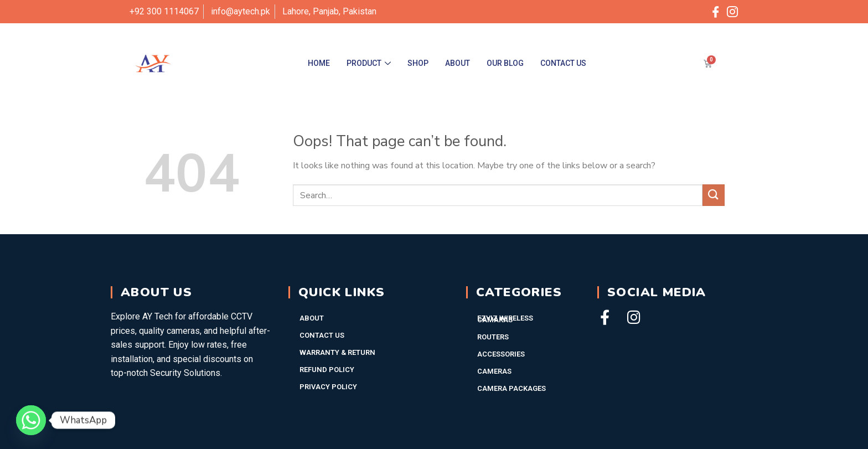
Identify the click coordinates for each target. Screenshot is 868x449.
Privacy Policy (328, 387)
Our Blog (505, 63)
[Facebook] (716, 12)
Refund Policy (327, 370)
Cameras (494, 371)
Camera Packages (512, 388)
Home (319, 63)
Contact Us (563, 63)
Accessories (501, 354)
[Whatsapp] (31, 420)
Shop (418, 63)
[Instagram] (732, 12)
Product (369, 63)
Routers (493, 337)
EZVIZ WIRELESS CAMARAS (505, 319)
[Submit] (714, 195)
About (458, 63)
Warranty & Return (337, 352)
